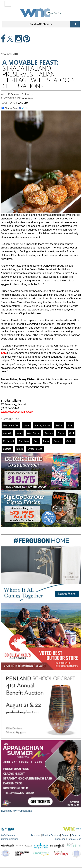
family (61, 433)
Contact (66, 835)
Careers (76, 835)
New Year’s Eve (11, 425)
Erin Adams (27, 98)
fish (36, 441)
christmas (24, 441)
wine (19, 433)
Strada (20, 449)
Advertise (36, 835)
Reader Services (51, 835)
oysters (70, 441)
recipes (49, 433)
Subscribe (61, 839)
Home (26, 425)
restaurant (8, 441)
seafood (7, 449)
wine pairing (33, 433)
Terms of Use (74, 839)
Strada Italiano (35, 449)
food (70, 425)
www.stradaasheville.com (17, 412)
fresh (46, 441)
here (4, 353)
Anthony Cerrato (43, 425)
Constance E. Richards (22, 94)
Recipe (59, 425)
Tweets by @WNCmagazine (16, 811)
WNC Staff (23, 103)
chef (72, 433)
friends (58, 441)
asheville (7, 433)
